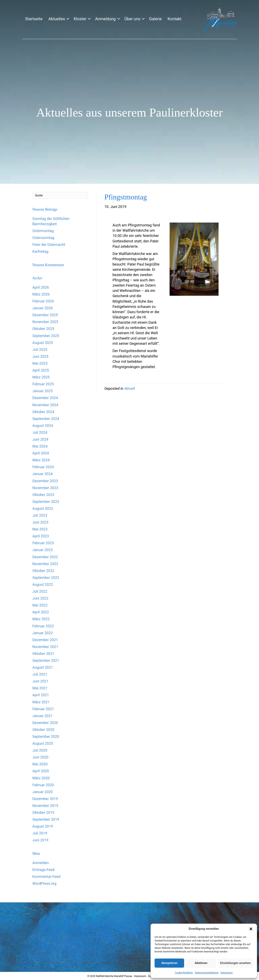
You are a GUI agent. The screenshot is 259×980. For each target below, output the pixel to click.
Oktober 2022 (43, 571)
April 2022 (41, 612)
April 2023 (41, 536)
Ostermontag (43, 231)
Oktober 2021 (43, 654)
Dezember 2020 (45, 723)
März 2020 (41, 778)
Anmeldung (105, 19)
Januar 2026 (42, 308)
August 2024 (43, 426)
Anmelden (41, 863)
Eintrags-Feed (43, 870)
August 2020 (43, 743)
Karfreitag (40, 251)
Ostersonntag (43, 238)
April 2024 (41, 453)
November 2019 (45, 806)
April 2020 (41, 771)
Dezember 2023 (45, 481)
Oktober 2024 (43, 412)
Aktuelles (57, 19)
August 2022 (43, 584)
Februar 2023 (43, 543)
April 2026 (41, 287)
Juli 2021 (40, 674)
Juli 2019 (40, 833)
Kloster (80, 19)
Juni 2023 (40, 522)
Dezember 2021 (45, 640)
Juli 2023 (40, 515)
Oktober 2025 (43, 329)
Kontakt (175, 19)
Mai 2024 (40, 446)
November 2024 (45, 405)
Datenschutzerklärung (207, 973)
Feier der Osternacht (49, 245)
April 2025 (41, 370)
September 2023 (46, 502)
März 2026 (41, 294)
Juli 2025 (40, 350)
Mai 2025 (40, 363)
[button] (251, 929)
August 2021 (43, 667)
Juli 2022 (40, 591)
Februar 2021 (43, 709)
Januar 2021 (42, 716)
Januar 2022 (42, 633)
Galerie (155, 19)
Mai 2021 (40, 688)
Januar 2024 (42, 474)
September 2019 (46, 819)
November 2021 (45, 647)
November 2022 (45, 564)
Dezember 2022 (45, 557)
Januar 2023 (42, 550)
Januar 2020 (42, 792)
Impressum (227, 973)
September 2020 (46, 736)
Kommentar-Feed (46, 877)
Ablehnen (201, 963)
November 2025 (45, 322)
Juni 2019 (40, 840)
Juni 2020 (40, 757)
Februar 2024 (43, 467)
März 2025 (41, 377)
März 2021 (41, 702)
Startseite (34, 19)
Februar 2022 (43, 626)
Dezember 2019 (45, 799)
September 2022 (46, 578)
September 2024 (46, 419)
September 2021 (46, 660)
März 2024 (41, 460)
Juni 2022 (40, 598)
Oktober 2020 (43, 730)
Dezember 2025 (45, 315)
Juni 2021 (40, 681)
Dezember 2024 (45, 398)
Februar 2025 (43, 384)
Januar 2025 (42, 391)
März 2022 (41, 619)
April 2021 (41, 695)
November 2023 (45, 488)
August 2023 (43, 508)
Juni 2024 (40, 439)
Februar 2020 (43, 785)
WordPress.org (44, 883)
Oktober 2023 (43, 495)
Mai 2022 (40, 605)
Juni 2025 (40, 356)
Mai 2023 (40, 529)
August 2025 (43, 343)
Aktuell (129, 388)
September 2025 (46, 336)
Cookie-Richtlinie (184, 973)
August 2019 (43, 826)
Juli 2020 (40, 750)
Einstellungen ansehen (235, 963)
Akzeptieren (169, 963)
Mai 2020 (40, 764)
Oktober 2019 (43, 812)
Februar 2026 (43, 301)
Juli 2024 (40, 432)
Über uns (132, 19)
